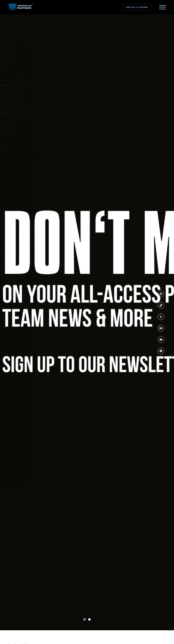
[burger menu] (163, 7)
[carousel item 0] (85, 619)
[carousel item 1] (90, 619)
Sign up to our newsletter (137, 7)
